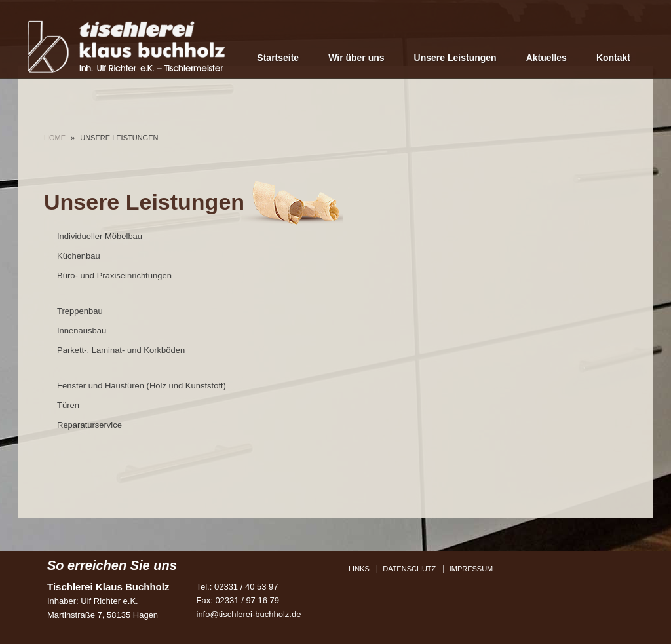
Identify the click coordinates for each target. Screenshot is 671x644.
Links (359, 569)
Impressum (471, 569)
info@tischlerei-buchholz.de (249, 614)
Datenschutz (409, 569)
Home (55, 138)
